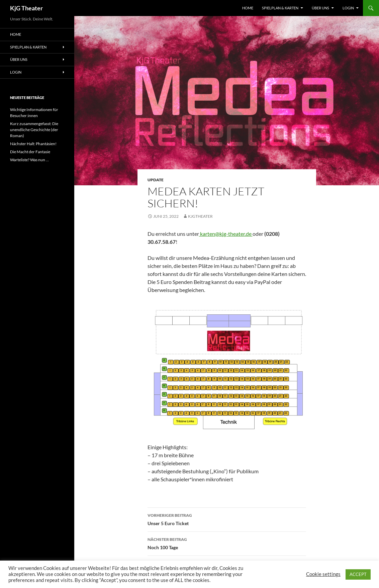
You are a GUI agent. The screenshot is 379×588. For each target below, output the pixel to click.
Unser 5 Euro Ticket (227, 519)
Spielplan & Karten (280, 8)
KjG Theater (26, 8)
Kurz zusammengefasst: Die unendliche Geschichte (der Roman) (34, 130)
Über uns (320, 8)
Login (348, 8)
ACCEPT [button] (358, 574)
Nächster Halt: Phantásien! (33, 144)
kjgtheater (200, 216)
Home (248, 8)
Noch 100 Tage (227, 543)
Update (156, 180)
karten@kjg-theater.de (226, 234)
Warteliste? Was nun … (29, 160)
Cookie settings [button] (323, 574)
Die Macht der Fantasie (30, 152)
